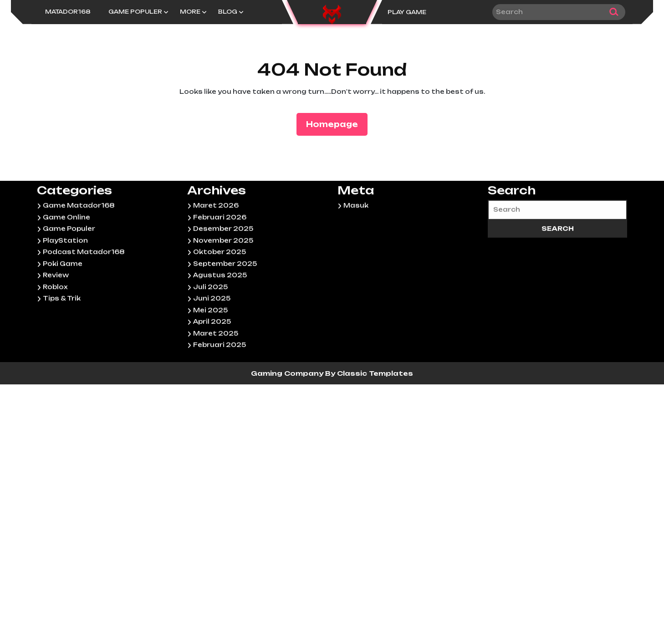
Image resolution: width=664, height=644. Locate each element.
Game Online (66, 254)
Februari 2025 (220, 382)
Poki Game (63, 300)
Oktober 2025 (220, 289)
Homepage (336, 124)
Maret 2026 (216, 242)
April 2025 (212, 358)
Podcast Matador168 (84, 289)
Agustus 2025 (220, 312)
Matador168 (68, 12)
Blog (228, 12)
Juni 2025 (212, 335)
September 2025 (225, 300)
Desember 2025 (223, 266)
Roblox (55, 323)
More (190, 12)
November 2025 (223, 277)
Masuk (356, 242)
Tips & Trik (62, 335)
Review (56, 312)
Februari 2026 (220, 254)
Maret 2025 (216, 370)
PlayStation (65, 277)
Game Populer (135, 12)
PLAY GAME (407, 12)
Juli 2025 (210, 323)
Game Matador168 (79, 242)
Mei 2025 (210, 347)
